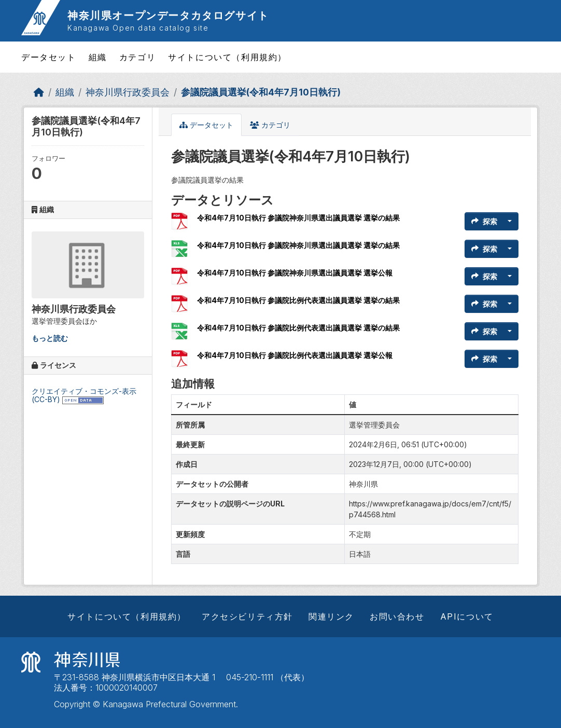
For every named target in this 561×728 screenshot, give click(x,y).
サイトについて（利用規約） (227, 57)
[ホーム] (39, 92)
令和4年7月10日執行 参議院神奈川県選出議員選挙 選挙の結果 (298, 218)
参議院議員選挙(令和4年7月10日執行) (261, 92)
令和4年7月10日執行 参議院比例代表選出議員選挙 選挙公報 (295, 355)
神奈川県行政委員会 (128, 92)
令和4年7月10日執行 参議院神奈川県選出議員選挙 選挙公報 (295, 273)
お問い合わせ (397, 616)
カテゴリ (137, 57)
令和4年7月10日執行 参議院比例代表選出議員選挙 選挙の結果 (298, 300)
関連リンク (331, 616)
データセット (49, 57)
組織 (98, 57)
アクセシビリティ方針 (247, 616)
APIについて (467, 616)
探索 (484, 221)
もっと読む (50, 338)
